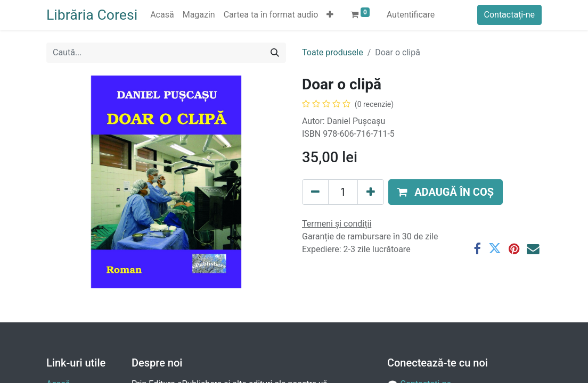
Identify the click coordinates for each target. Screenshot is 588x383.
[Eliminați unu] (315, 192)
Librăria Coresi (92, 15)
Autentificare (411, 15)
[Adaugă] (371, 192)
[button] (330, 15)
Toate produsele (333, 52)
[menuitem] (162, 15)
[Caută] (275, 53)
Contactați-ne (510, 15)
